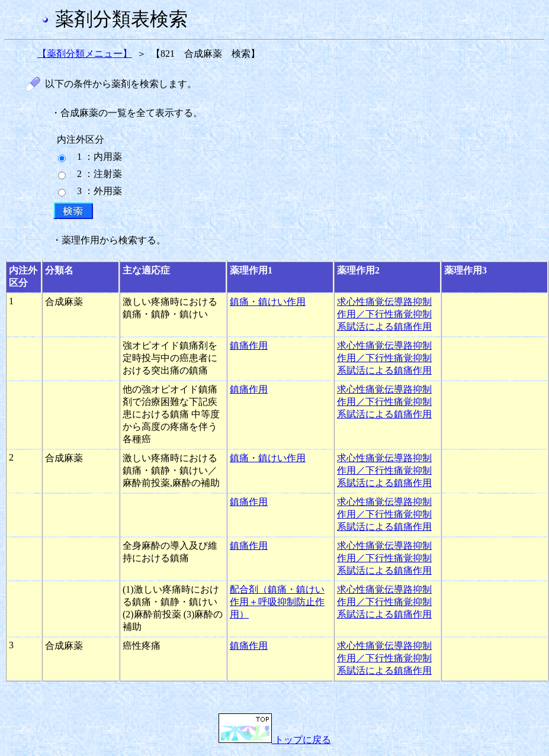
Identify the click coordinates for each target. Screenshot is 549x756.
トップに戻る (275, 740)
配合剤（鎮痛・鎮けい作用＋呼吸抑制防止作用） (277, 602)
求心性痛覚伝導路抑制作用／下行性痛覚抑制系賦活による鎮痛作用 (384, 314)
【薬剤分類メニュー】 (85, 54)
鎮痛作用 (249, 345)
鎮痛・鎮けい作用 (268, 302)
